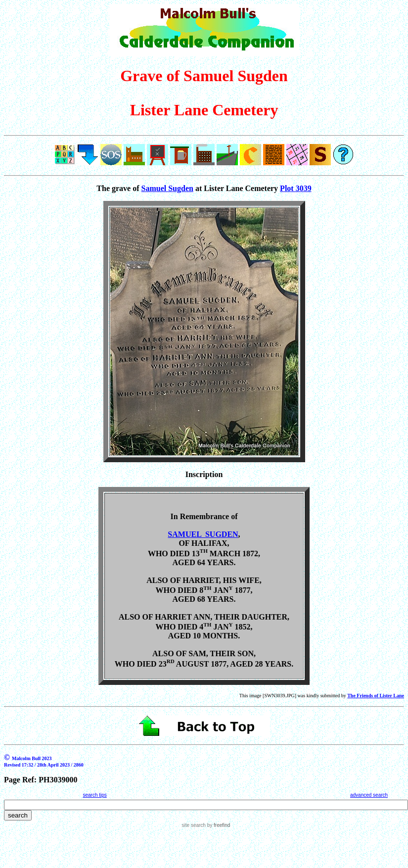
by (218, 825)
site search (194, 825)
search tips (94, 795)
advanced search (369, 795)
